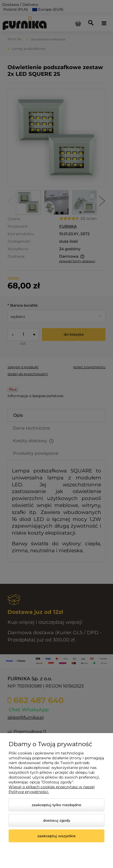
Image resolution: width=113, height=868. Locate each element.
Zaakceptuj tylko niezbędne (56, 805)
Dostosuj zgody (57, 820)
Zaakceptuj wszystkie (56, 836)
